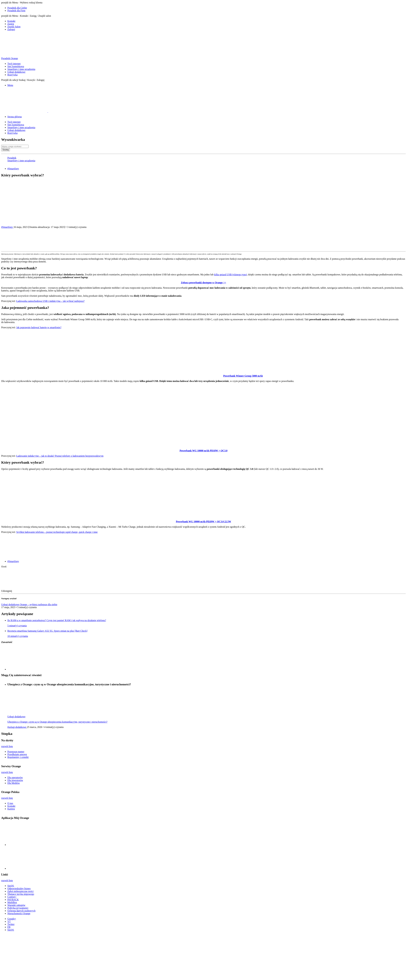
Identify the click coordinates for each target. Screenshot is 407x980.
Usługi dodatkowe (16, 72)
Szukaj (6, 150)
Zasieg (11, 24)
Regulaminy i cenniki (18, 757)
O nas (10, 803)
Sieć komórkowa (16, 66)
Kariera (11, 809)
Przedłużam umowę (17, 754)
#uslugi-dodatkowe (17, 727)
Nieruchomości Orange (19, 913)
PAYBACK (13, 900)
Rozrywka (12, 75)
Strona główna (15, 117)
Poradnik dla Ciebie (17, 8)
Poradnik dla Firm (16, 11)
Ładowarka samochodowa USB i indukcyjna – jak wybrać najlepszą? (50, 301)
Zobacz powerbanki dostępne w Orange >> (203, 283)
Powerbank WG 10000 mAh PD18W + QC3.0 (203, 451)
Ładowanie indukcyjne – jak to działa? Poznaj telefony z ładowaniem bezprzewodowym (60, 456)
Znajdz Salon (14, 27)
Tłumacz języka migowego (21, 894)
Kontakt (11, 21)
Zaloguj (11, 29)
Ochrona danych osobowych (21, 911)
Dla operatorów (15, 777)
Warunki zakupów (16, 905)
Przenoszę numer (16, 752)
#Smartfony (13, 169)
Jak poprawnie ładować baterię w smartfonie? (39, 327)
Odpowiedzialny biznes (19, 888)
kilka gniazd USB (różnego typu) (230, 275)
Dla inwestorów (15, 780)
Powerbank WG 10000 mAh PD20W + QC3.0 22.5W (203, 522)
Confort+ (12, 897)
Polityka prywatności (18, 908)
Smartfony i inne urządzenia (21, 69)
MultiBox (12, 902)
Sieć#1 (11, 886)
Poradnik (12, 158)
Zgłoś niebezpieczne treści (20, 891)
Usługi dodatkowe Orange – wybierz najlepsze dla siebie (29, 604)
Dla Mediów (14, 783)
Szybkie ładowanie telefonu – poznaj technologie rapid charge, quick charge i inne (57, 532)
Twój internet (14, 64)
